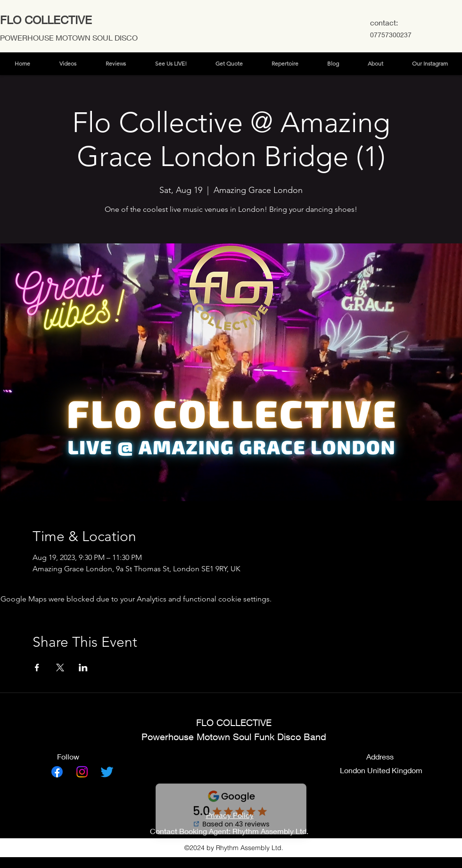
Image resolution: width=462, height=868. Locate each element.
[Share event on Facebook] (37, 668)
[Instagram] (82, 772)
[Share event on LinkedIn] (83, 668)
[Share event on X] (60, 668)
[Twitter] (107, 772)
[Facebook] (57, 772)
